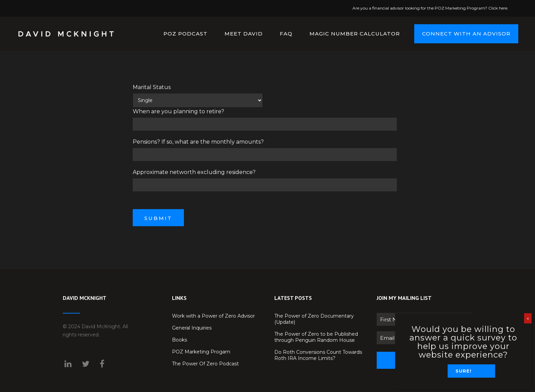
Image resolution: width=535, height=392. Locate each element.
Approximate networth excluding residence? (194, 172)
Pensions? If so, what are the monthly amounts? (198, 142)
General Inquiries (192, 328)
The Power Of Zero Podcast (205, 364)
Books (179, 340)
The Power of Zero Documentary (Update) (314, 319)
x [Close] (528, 318)
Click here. (498, 8)
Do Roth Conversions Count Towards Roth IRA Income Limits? (318, 355)
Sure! (464, 371)
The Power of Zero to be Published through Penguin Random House (316, 337)
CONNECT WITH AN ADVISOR (462, 34)
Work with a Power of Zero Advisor (213, 316)
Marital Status (152, 87)
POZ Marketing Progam (201, 352)
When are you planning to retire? (178, 111)
